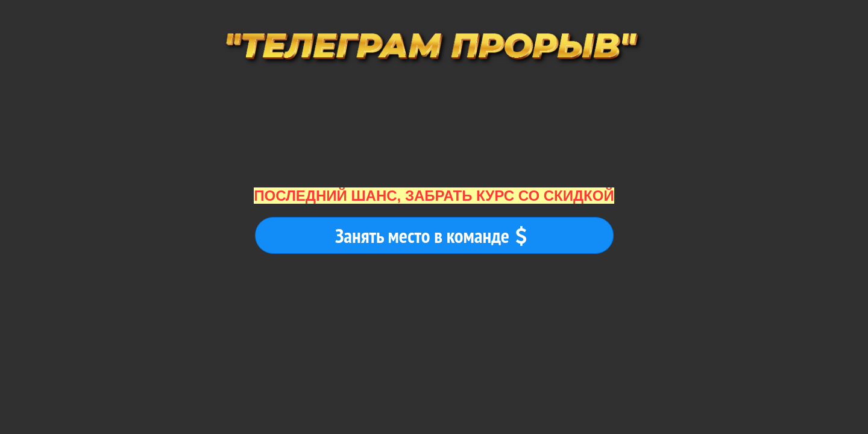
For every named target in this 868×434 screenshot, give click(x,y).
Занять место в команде (431, 235)
